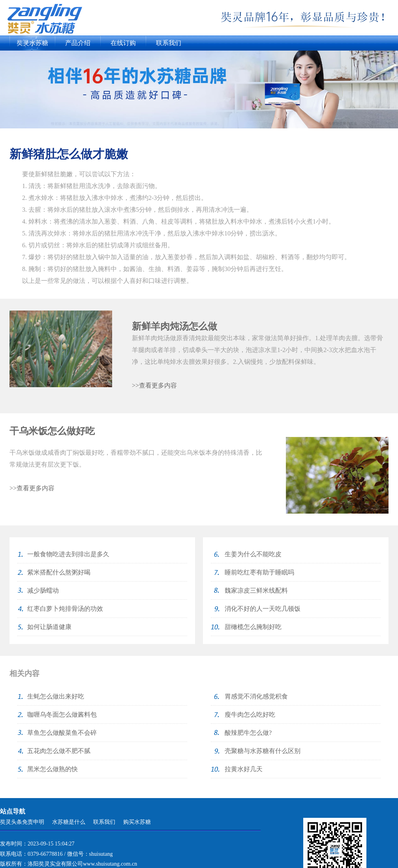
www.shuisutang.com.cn (110, 864)
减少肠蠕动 (43, 590)
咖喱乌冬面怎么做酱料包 (62, 715)
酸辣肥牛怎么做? (248, 733)
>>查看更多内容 (154, 385)
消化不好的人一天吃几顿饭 (263, 609)
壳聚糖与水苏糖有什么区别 (263, 751)
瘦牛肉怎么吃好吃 (250, 715)
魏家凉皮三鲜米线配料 (256, 590)
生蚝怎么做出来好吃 (56, 696)
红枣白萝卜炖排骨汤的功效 (65, 609)
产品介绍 (78, 43)
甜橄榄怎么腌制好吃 (253, 627)
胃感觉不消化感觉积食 (256, 696)
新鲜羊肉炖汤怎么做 (175, 326)
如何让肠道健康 (49, 627)
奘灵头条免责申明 (22, 822)
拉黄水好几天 (244, 769)
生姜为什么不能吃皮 (253, 554)
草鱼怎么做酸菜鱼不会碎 (62, 733)
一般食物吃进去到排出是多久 (68, 554)
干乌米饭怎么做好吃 (52, 431)
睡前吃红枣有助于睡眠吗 (259, 572)
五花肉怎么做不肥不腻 (59, 751)
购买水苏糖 (137, 822)
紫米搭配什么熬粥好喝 (59, 572)
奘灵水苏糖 (32, 43)
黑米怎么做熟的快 (53, 769)
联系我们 (169, 43)
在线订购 (123, 43)
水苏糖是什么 (69, 822)
